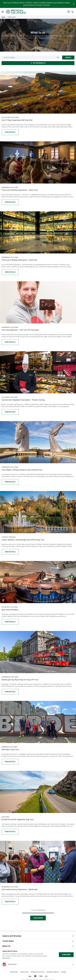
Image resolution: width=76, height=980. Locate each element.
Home (3, 17)
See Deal (46, 5)
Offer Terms (6, 958)
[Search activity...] (31, 58)
